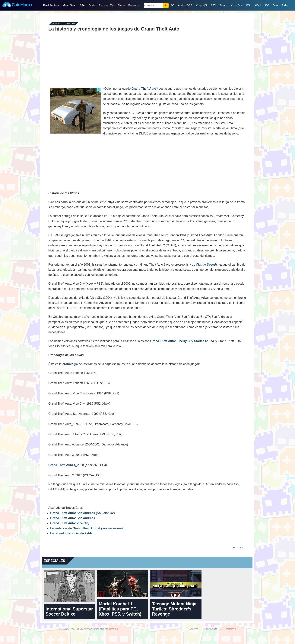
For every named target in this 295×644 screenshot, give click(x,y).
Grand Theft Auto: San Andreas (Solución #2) (82, 513)
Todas (285, 5)
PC (172, 5)
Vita (276, 5)
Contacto (231, 629)
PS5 (213, 5)
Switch (223, 5)
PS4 (249, 5)
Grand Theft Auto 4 (62, 465)
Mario (121, 5)
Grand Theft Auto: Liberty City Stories (177, 341)
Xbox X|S (201, 5)
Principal (57, 24)
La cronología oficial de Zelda (71, 533)
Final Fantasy (51, 5)
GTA (82, 5)
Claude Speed (206, 265)
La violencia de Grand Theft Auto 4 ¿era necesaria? (87, 528)
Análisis (71, 24)
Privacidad (212, 629)
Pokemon (134, 5)
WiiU (258, 5)
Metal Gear (69, 5)
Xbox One (237, 5)
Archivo (194, 629)
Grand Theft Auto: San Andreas (73, 518)
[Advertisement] (147, 59)
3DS (267, 5)
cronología (70, 364)
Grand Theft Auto (144, 89)
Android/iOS (185, 5)
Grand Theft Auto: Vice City (70, 523)
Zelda (92, 5)
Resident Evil (106, 5)
